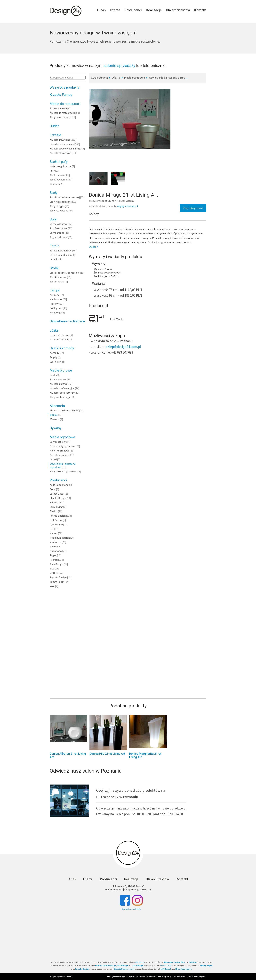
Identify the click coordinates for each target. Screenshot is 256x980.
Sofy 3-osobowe (59, 228)
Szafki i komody (62, 348)
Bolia (53, 489)
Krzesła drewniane (60, 140)
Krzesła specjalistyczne (63, 393)
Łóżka (54, 330)
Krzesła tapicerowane (62, 144)
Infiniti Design (58, 516)
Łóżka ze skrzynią (59, 339)
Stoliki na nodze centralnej (65, 197)
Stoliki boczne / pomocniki (65, 273)
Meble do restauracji (65, 104)
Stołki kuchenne (59, 179)
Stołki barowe (57, 175)
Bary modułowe (58, 108)
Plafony (54, 304)
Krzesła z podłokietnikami (64, 148)
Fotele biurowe (58, 379)
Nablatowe (56, 299)
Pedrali (54, 560)
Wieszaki (55, 419)
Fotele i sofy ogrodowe (62, 446)
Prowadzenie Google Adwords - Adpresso (190, 977)
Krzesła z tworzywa (60, 153)
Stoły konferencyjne (61, 397)
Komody (54, 353)
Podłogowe (56, 308)
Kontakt (200, 10)
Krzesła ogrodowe (60, 455)
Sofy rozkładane (59, 237)
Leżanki (54, 259)
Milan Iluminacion (60, 538)
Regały (53, 357)
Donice (54, 415)
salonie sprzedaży (119, 66)
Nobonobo (56, 551)
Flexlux (54, 511)
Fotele (54, 246)
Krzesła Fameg (61, 95)
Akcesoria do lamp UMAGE (64, 410)
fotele (142, 962)
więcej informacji (128, 206)
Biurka (53, 375)
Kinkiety (54, 295)
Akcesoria (57, 406)
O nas (101, 10)
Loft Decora (56, 520)
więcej (94, 247)
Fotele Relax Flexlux (61, 255)
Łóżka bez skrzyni (59, 335)
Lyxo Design (56, 524)
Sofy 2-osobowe (59, 224)
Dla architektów (178, 10)
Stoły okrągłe (57, 206)
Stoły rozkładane (59, 210)
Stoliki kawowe (58, 277)
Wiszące (54, 312)
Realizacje (154, 10)
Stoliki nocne (57, 281)
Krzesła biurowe (59, 384)
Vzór (52, 586)
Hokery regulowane (60, 166)
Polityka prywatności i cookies (62, 977)
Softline (54, 573)
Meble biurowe (61, 370)
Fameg (53, 502)
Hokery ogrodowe (60, 451)
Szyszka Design (58, 577)
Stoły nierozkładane (61, 202)
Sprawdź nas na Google (131, 909)
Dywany (56, 428)
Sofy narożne (57, 233)
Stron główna (100, 78)
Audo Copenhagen (60, 485)
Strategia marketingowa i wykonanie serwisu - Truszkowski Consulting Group (139, 977)
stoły (169, 965)
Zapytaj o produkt (193, 208)
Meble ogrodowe (62, 437)
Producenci (133, 10)
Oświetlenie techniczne (67, 321)
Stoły (54, 193)
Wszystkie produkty (64, 87)
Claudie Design (58, 498)
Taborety (55, 184)
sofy (137, 962)
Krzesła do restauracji (62, 113)
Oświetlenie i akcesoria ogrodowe (170, 78)
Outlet (54, 126)
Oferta (115, 10)
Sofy (53, 219)
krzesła (163, 965)
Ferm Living (56, 507)
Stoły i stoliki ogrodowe (63, 471)
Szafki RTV (56, 362)
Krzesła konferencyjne (62, 388)
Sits (52, 568)
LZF (52, 529)
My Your (54, 546)
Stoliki (55, 268)
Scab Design (56, 564)
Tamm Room (57, 582)
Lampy (55, 290)
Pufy (52, 171)
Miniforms (55, 542)
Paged (53, 555)
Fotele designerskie (61, 250)
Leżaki (53, 459)
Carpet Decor (57, 494)
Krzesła (55, 135)
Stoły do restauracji (60, 117)
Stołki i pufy (59, 162)
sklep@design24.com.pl (123, 347)
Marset (54, 533)
